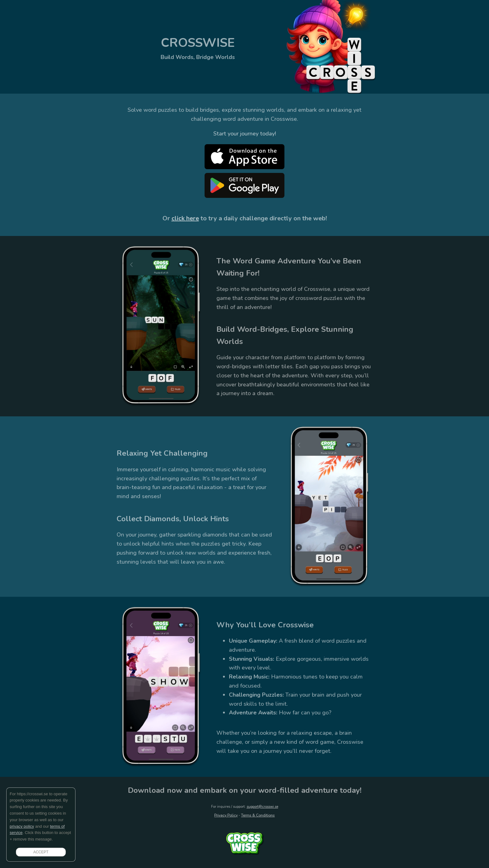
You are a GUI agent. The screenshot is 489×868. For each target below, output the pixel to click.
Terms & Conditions (258, 815)
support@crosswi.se (262, 807)
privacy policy (22, 826)
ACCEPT (41, 852)
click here (185, 218)
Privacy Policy (226, 815)
